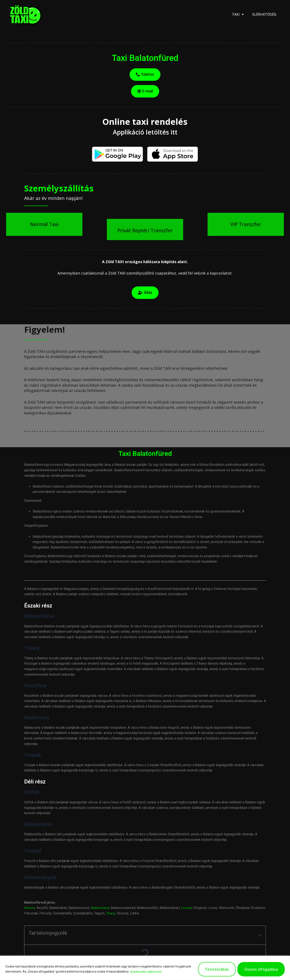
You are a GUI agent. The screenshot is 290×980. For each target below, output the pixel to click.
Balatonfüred (101, 908)
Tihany (126, 913)
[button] (260, 935)
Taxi (238, 14)
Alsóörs (30, 908)
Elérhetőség (264, 14)
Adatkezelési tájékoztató (147, 972)
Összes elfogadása (261, 969)
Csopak (188, 908)
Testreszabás (217, 969)
